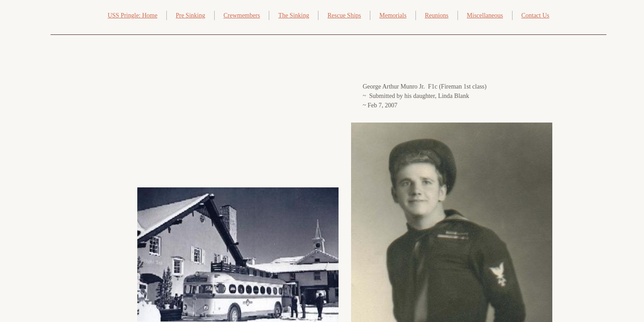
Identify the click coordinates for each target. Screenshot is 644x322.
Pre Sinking (191, 15)
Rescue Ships (344, 15)
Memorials (393, 15)
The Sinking (294, 15)
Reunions (437, 15)
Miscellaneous (485, 15)
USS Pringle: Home (133, 15)
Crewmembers (242, 15)
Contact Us (536, 15)
